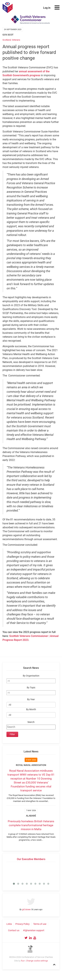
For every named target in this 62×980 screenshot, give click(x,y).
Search (31, 722)
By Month (31, 709)
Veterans (16, 40)
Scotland (7, 40)
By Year (31, 699)
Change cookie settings (37, 961)
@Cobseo (26, 910)
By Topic (31, 688)
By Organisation (31, 676)
